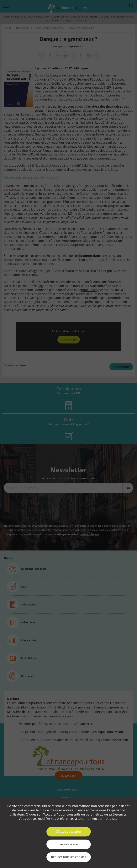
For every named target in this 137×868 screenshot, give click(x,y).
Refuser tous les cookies (69, 857)
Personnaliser (68, 844)
